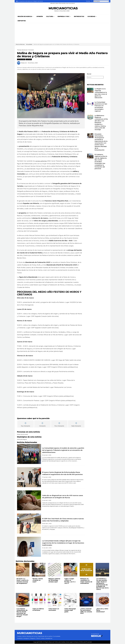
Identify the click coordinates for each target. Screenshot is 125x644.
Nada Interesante (76, 424)
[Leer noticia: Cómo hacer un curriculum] (55, 600)
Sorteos (88, 1)
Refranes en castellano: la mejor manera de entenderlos (86, 581)
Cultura (50, 17)
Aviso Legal (69, 642)
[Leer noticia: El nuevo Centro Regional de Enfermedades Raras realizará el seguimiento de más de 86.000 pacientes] (29, 477)
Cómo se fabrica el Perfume (38, 610)
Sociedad (92, 17)
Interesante (42, 424)
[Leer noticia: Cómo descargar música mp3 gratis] (70, 600)
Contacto (76, 642)
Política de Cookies (60, 642)
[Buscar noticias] (92, 1)
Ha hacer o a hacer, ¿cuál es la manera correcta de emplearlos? (22, 581)
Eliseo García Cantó (22, 435)
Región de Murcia (25, 17)
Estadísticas (49, 639)
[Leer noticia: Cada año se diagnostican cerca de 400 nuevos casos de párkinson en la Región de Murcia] (29, 501)
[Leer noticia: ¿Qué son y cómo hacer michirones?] (102, 600)
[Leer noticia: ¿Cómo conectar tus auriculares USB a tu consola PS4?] (86, 600)
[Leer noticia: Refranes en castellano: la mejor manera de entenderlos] (86, 570)
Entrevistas (79, 17)
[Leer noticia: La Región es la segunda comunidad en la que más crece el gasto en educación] (90, 91)
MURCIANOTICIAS (63, 8)
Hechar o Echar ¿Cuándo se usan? (38, 581)
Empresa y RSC (64, 17)
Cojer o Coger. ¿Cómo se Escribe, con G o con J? (70, 581)
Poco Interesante (59, 424)
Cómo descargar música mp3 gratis (70, 611)
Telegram (33, 639)
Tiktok (38, 639)
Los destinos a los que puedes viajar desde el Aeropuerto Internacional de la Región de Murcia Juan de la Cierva (102, 584)
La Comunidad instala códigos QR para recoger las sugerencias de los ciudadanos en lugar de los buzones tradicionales (63, 543)
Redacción (24, 63)
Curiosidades (57, 637)
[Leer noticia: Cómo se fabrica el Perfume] (39, 600)
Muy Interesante (26, 424)
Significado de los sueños (45, 637)
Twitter (43, 639)
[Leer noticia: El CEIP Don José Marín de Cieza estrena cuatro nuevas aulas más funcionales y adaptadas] (29, 524)
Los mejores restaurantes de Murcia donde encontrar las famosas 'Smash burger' (22, 613)
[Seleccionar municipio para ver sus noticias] (101, 1)
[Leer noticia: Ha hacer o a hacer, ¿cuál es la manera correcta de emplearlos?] (23, 570)
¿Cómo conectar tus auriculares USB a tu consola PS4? (86, 611)
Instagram (26, 639)
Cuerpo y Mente (21, 637)
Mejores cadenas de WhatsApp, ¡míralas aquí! (54, 581)
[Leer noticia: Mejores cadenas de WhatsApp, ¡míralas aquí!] (55, 570)
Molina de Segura (22, 440)
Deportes (22, 21)
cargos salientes (41, 161)
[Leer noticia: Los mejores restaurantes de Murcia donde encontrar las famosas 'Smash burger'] (23, 600)
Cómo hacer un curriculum (54, 610)
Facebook (20, 639)
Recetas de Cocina (32, 637)
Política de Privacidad (86, 642)
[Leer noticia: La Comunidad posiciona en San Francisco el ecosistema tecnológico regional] (90, 104)
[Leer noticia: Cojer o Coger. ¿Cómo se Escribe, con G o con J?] (70, 570)
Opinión (40, 17)
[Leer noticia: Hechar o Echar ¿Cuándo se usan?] (39, 570)
